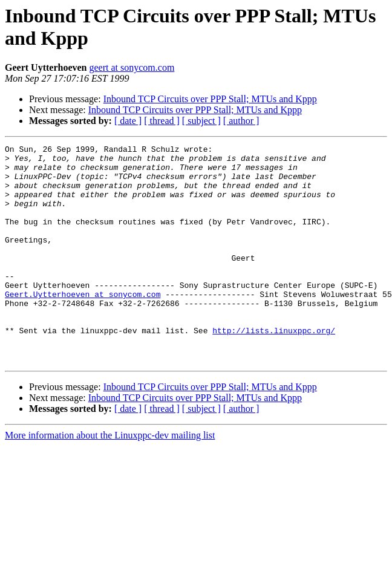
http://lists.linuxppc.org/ (274, 368)
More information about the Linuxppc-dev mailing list (110, 479)
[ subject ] (201, 121)
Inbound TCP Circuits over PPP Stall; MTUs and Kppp (210, 99)
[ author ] (241, 121)
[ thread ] (162, 121)
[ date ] (128, 121)
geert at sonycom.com (132, 67)
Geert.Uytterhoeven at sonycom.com (83, 325)
